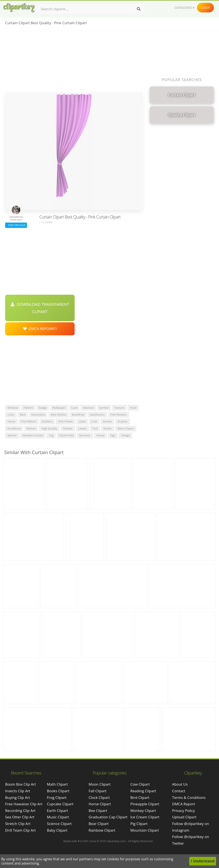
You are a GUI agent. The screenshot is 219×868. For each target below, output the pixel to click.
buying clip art (18, 797)
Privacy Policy (183, 811)
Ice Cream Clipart (145, 817)
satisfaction (97, 415)
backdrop (78, 415)
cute (94, 421)
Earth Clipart (57, 811)
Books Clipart (58, 791)
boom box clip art (21, 784)
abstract (88, 408)
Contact (179, 791)
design (125, 435)
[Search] (139, 9)
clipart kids (66, 435)
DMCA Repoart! (40, 329)
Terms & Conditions (189, 797)
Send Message (16, 225)
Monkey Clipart (143, 811)
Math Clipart (57, 784)
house (100, 435)
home (11, 421)
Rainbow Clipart (102, 830)
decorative (38, 415)
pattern (28, 408)
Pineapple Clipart (145, 804)
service (107, 421)
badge (43, 408)
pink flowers (118, 415)
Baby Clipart (57, 830)
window (13, 408)
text (95, 428)
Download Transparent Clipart (40, 308)
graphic (122, 421)
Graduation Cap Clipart (108, 817)
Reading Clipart (143, 791)
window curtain (33, 435)
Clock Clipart (99, 797)
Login (205, 8)
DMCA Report (184, 804)
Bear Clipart (98, 824)
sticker (108, 428)
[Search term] (91, 9)
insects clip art (18, 791)
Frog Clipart (57, 797)
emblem (47, 421)
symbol (104, 408)
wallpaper (59, 408)
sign (113, 435)
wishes (31, 428)
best (23, 415)
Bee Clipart (98, 811)
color (11, 415)
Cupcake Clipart (60, 804)
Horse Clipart (100, 804)
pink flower (66, 421)
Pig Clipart (139, 824)
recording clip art (20, 811)
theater (68, 428)
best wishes (58, 415)
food (133, 408)
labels (82, 428)
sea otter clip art (20, 817)
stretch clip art (18, 824)
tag (51, 435)
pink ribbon (29, 421)
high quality (49, 428)
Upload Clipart (184, 817)
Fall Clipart (97, 791)
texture (119, 408)
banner (12, 435)
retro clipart (126, 428)
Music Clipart (58, 817)
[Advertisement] (74, 60)
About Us (180, 784)
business (85, 435)
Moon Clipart (100, 784)
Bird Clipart (140, 797)
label (82, 421)
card (74, 408)
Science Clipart (59, 824)
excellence (14, 428)
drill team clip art (20, 830)
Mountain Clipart (145, 830)
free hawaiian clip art (24, 804)
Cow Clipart (140, 784)
